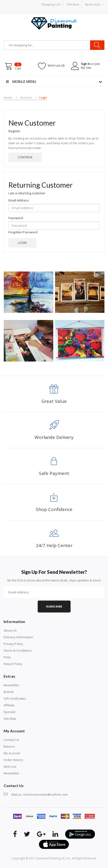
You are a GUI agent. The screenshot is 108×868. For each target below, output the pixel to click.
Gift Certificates (15, 698)
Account (26, 97)
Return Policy (13, 664)
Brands (9, 692)
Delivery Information (18, 637)
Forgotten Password (23, 232)
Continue (25, 157)
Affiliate (9, 705)
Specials (10, 712)
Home (8, 97)
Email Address (19, 200)
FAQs (7, 657)
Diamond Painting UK (51, 858)
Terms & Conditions (18, 650)
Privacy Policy (13, 644)
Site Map (10, 719)
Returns (9, 746)
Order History (13, 760)
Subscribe (54, 606)
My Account (12, 753)
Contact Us (11, 740)
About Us (10, 630)
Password (16, 218)
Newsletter (11, 685)
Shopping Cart (51, 4)
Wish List (10, 767)
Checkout (73, 4)
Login (43, 97)
